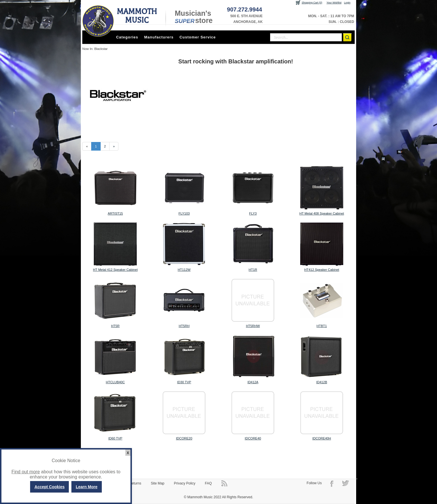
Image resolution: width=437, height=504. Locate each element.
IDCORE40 (253, 438)
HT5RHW (253, 326)
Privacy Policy (185, 483)
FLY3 (253, 213)
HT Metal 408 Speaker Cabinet (322, 213)
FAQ (208, 483)
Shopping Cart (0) (312, 3)
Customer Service (198, 37)
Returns (135, 483)
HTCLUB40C (115, 382)
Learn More (86, 487)
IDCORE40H (322, 438)
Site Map (158, 483)
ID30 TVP (184, 382)
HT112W (184, 270)
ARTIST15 (115, 213)
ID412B (322, 382)
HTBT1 (322, 326)
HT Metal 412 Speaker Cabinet (115, 270)
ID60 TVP (115, 438)
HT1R (253, 270)
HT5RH (184, 326)
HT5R (115, 326)
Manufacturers (159, 37)
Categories (127, 37)
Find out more (26, 472)
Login (347, 3)
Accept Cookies (49, 487)
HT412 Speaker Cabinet (322, 270)
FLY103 (184, 213)
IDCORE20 (184, 438)
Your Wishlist (334, 3)
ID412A (253, 382)
